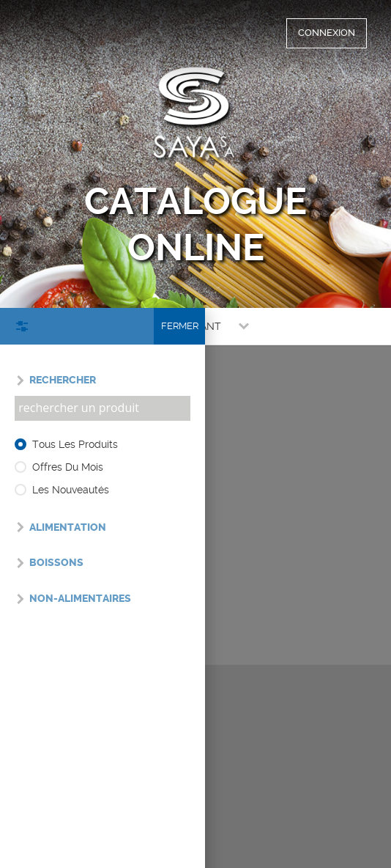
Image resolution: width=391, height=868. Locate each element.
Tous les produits (75, 444)
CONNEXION (327, 33)
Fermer (180, 326)
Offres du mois (68, 467)
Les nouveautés (71, 490)
